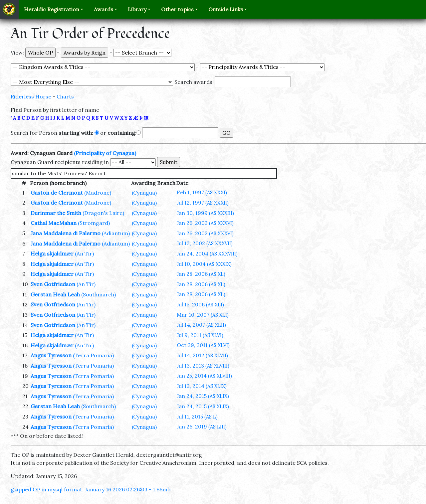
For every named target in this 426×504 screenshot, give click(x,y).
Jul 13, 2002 (205, 243)
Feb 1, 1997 (202, 192)
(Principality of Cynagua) (105, 153)
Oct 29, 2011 (203, 345)
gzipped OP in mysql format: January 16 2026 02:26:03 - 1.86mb (91, 489)
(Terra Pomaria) (93, 355)
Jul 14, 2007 (201, 325)
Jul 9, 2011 (200, 335)
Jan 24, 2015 (203, 396)
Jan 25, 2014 (204, 376)
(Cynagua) (144, 193)
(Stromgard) (94, 223)
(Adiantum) (116, 233)
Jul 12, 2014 (202, 386)
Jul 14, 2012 (202, 355)
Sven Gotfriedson (53, 284)
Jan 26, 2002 (205, 223)
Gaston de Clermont (57, 193)
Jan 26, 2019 (202, 426)
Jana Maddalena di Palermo (66, 233)
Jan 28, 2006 (201, 274)
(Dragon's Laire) (103, 213)
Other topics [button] (177, 9)
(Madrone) (98, 193)
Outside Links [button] (226, 9)
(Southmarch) (99, 294)
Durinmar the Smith (56, 213)
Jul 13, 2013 (203, 366)
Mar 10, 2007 (203, 315)
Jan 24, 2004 (207, 253)
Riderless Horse (31, 96)
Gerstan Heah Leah (55, 294)
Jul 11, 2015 (197, 417)
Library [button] (137, 9)
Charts (65, 96)
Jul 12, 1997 (203, 203)
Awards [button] (104, 9)
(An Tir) (84, 253)
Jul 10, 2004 (204, 264)
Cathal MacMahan (54, 223)
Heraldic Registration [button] (52, 9)
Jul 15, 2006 (200, 304)
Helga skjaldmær (52, 253)
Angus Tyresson (51, 355)
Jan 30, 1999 (205, 213)
